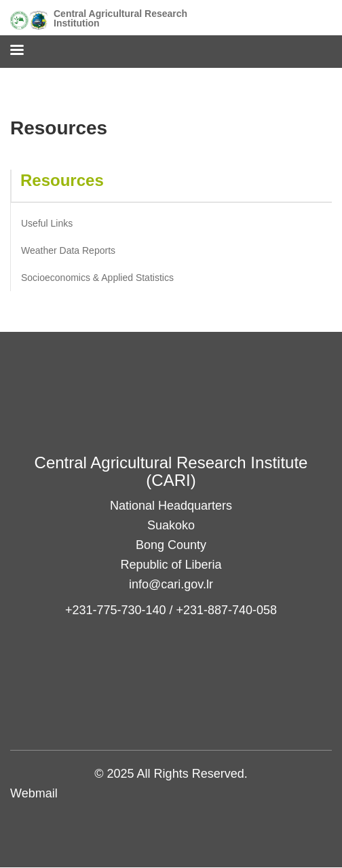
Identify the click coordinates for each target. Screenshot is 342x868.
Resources (62, 180)
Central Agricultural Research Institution (120, 18)
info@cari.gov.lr (171, 584)
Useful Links (47, 223)
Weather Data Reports (68, 250)
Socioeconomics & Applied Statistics (97, 278)
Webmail (34, 793)
